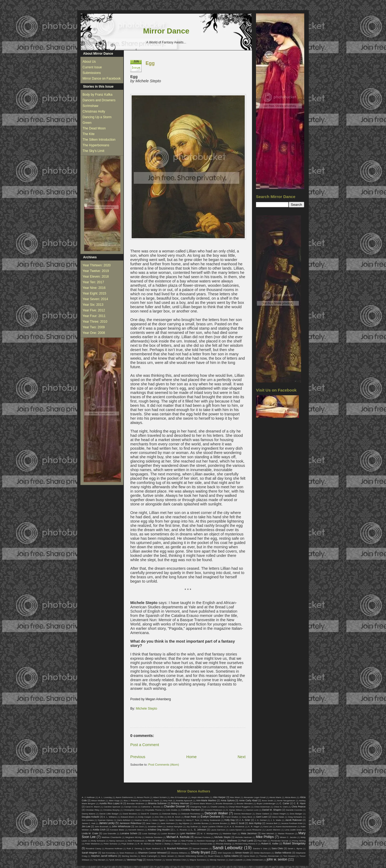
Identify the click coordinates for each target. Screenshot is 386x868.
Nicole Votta (154, 841)
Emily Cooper (145, 817)
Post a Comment (145, 745)
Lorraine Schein (129, 833)
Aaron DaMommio (125, 797)
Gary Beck (247, 817)
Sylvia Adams (231, 856)
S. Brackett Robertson (176, 848)
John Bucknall (101, 827)
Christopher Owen (132, 810)
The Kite (89, 134)
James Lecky (107, 823)
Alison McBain (98, 801)
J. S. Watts (276, 820)
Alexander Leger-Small (255, 797)
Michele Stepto (146, 709)
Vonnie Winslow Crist (176, 860)
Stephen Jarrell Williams (104, 856)
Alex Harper (219, 797)
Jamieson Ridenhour (131, 823)
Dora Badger (296, 814)
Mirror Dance (166, 31)
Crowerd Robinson (213, 810)
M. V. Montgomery (209, 834)
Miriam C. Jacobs (288, 837)
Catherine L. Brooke (151, 807)
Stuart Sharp (214, 856)
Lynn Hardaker (188, 833)
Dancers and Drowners (99, 100)
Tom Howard (289, 856)
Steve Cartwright (149, 856)
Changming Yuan (198, 807)
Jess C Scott (238, 823)
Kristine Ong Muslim (159, 830)
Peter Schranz (111, 844)
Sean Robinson (127, 853)
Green (87, 123)
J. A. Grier (245, 820)
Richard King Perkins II (246, 844)
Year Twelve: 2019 (96, 271)
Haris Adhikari (124, 820)
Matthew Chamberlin (112, 837)
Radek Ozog (181, 844)
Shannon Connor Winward (152, 853)
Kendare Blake (117, 830)
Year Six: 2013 (93, 305)
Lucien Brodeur (168, 834)
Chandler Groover (175, 806)
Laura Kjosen (236, 830)
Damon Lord (252, 810)
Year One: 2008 (94, 333)
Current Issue (92, 67)
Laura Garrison (218, 830)
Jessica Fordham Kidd (292, 823)
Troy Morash (99, 860)
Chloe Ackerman (262, 807)
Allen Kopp (114, 801)
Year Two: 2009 (94, 327)
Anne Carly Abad (248, 800)
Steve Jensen (167, 856)
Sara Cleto (277, 848)
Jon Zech (139, 827)
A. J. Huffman (88, 797)
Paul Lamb (247, 841)
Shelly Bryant (200, 852)
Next (242, 757)
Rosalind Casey (94, 849)
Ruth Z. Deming (134, 849)
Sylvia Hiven (249, 856)
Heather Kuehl (141, 820)
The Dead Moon (94, 128)
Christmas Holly (94, 111)
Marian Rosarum (286, 834)
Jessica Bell (272, 823)
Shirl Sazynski (224, 853)
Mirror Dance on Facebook (102, 79)
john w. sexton (277, 859)
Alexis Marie (275, 797)
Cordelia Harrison (191, 810)
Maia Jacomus (249, 833)
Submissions (92, 73)
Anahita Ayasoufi (184, 801)
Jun (136, 62)
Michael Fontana (203, 837)
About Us (89, 62)
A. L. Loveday (105, 797)
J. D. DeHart (261, 820)
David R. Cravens (150, 814)
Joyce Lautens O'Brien (213, 827)
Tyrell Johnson (116, 860)
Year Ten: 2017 (93, 282)
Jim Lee (86, 826)
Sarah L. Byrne (295, 849)
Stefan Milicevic (283, 853)
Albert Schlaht (160, 797)
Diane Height (279, 814)
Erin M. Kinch (174, 817)
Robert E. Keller (270, 844)
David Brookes (130, 814)
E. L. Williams (110, 817)
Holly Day (230, 820)
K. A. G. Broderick (236, 827)
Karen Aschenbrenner (287, 827)
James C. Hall (88, 823)
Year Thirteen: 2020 (97, 265)
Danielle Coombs (294, 810)
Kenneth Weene (136, 830)
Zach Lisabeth (236, 860)
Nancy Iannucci (117, 841)
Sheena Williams (179, 853)
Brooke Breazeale (224, 804)
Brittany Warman (180, 803)
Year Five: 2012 (94, 310)
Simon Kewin (242, 853)
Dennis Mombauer (243, 814)
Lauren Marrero (273, 830)
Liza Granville (109, 834)
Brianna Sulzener (157, 803)
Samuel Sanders (201, 849)
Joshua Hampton (174, 827)
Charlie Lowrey (218, 807)
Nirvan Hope (171, 841)
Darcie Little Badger (109, 814)
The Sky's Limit (93, 151)
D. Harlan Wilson (234, 810)
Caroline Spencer (112, 807)
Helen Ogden (159, 820)
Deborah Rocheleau (191, 814)
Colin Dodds (171, 810)
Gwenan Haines (105, 820)
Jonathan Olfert (155, 827)
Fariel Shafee (232, 817)
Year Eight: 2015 (94, 293)
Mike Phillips (265, 837)
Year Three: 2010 (95, 322)
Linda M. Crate (90, 833)
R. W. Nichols (144, 844)
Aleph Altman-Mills (200, 797)
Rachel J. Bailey (163, 844)
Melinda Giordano (154, 837)
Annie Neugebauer (286, 801)
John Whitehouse (121, 826)
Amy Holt (168, 801)
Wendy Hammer (217, 860)
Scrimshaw (90, 106)
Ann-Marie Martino (206, 800)
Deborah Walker (216, 813)
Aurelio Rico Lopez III (111, 803)
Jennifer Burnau (201, 823)
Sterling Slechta (129, 856)
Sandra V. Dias (260, 849)
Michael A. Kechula (178, 837)
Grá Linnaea (88, 820)
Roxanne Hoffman (114, 849)
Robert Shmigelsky (294, 843)
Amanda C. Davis (151, 801)
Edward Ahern (127, 817)
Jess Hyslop (255, 823)
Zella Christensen (255, 860)
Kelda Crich (99, 830)
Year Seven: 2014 (95, 299)
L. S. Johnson (199, 830)
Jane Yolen (151, 823)
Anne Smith (268, 801)
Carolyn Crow (131, 807)
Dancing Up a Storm (97, 117)
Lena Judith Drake (294, 830)
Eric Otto (159, 817)
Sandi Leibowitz (228, 848)
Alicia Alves (290, 797)
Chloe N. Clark (281, 807)
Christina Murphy (111, 810)
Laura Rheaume (254, 830)
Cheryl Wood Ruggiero (240, 807)
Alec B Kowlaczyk (179, 797)
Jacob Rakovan (294, 820)
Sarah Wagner (90, 853)
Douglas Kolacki (90, 817)
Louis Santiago (149, 834)
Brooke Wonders (245, 804)
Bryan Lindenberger (266, 804)
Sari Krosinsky (108, 853)
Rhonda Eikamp (223, 844)
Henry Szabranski (212, 820)
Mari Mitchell (268, 834)
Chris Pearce (299, 807)
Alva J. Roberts (131, 801)
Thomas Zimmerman (269, 856)
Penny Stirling (299, 841)
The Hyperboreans (96, 145)
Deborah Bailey (170, 814)
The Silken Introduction (99, 140)
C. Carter (285, 803)
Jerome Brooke (220, 823)
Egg (150, 63)
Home (191, 757)
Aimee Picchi (143, 797)
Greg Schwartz (295, 817)
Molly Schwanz (98, 841)
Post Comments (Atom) (164, 765)
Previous (138, 757)
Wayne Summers (198, 860)
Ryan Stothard (153, 849)
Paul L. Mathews (228, 841)
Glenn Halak (278, 817)
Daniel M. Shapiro (272, 810)
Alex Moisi (235, 797)
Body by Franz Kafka (97, 95)
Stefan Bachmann (262, 853)
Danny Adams (88, 814)
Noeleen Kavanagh (206, 841)
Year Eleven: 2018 (96, 277)
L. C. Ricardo (181, 830)
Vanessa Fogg (134, 860)
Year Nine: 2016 (94, 288)
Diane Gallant (262, 814)
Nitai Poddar (187, 841)
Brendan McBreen (136, 804)
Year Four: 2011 (94, 316)
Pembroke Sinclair (280, 841)
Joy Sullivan (192, 827)
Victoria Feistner (154, 860)
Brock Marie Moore (203, 804)
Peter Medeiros (92, 844)
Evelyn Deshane (211, 817)
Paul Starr (262, 841)
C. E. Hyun (300, 803)
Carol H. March (93, 807)
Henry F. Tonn (193, 820)
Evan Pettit (190, 817)
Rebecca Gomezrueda (201, 844)
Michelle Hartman (244, 837)
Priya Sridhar (128, 844)
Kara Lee (268, 827)
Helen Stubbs (175, 820)
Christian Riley (92, 810)
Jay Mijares (184, 823)
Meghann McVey (133, 837)
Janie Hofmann (168, 823)
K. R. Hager (254, 827)
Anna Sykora (228, 800)
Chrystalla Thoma (153, 810)
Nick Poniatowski (136, 841)
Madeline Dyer (230, 834)
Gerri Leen (262, 817)
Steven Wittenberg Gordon (191, 856)
